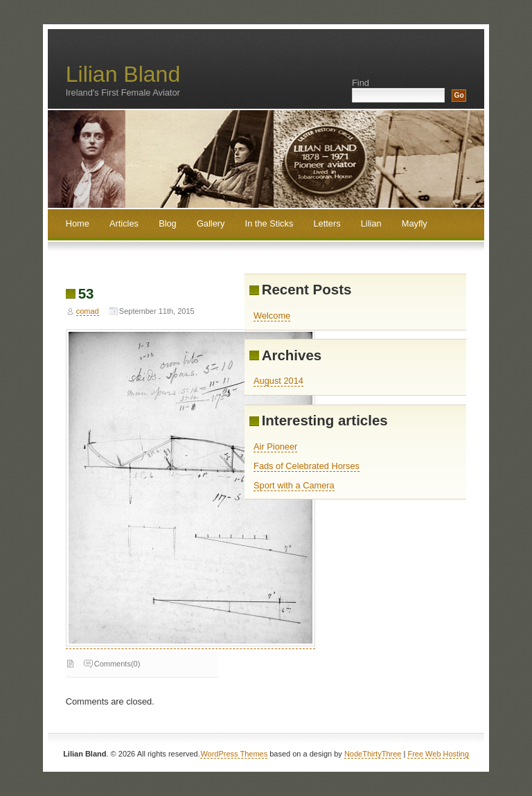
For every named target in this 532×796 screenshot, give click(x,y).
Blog (168, 223)
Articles (124, 223)
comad (88, 311)
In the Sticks (269, 223)
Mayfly (415, 223)
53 (86, 293)
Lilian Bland (123, 74)
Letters (327, 223)
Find (361, 83)
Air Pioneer (275, 446)
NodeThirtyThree (373, 754)
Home (78, 223)
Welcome (272, 316)
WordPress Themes (234, 754)
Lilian (371, 223)
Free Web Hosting (438, 754)
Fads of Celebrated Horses (307, 466)
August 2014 (278, 381)
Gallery (211, 223)
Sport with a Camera (294, 485)
